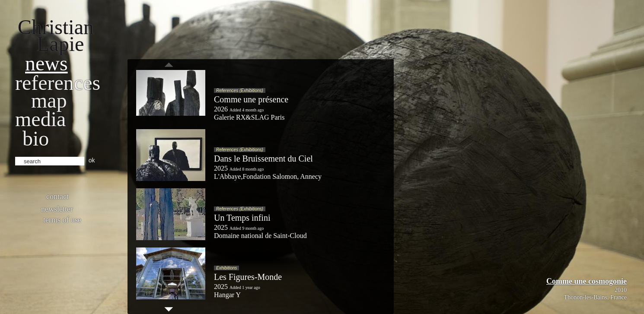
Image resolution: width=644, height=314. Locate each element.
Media (40, 119)
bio (36, 138)
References (58, 83)
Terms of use (62, 220)
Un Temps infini (242, 218)
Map (49, 100)
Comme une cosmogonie (587, 281)
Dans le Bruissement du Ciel (263, 159)
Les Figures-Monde (248, 277)
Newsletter (57, 209)
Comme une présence (251, 99)
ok (92, 160)
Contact (57, 197)
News (46, 63)
